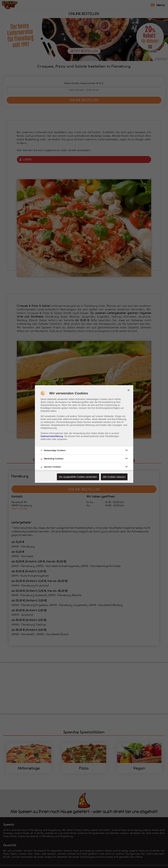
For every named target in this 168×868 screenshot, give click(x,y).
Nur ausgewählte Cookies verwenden (78, 477)
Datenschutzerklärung (52, 436)
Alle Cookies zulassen (114, 477)
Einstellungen (112, 436)
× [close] (129, 390)
